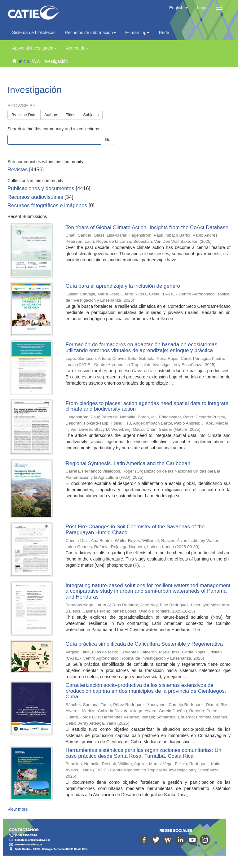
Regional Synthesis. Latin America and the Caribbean (128, 463)
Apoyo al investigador (34, 48)
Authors (51, 115)
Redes (166, 33)
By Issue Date (24, 115)
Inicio (24, 61)
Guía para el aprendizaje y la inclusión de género (123, 286)
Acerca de (77, 48)
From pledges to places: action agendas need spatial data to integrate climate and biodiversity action (147, 406)
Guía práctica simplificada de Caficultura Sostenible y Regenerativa (144, 644)
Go (108, 140)
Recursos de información (90, 33)
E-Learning (137, 33)
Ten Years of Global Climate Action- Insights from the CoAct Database (147, 227)
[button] (178, 8)
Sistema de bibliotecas (34, 33)
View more (18, 809)
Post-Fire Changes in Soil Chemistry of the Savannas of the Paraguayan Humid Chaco (135, 530)
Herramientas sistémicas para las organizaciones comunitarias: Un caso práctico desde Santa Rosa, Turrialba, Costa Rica (144, 753)
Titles (71, 115)
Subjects (91, 115)
